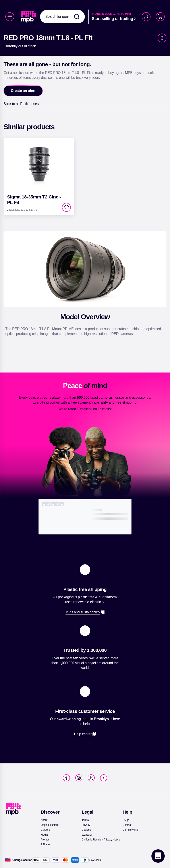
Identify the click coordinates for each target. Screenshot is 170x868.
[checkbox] (66, 207)
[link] (29, 17)
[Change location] (22, 860)
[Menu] (10, 17)
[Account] (146, 17)
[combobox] (62, 17)
